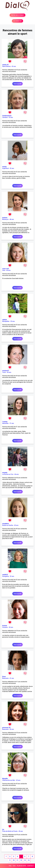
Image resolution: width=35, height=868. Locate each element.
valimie (4, 320)
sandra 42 (5, 65)
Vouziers (5, 627)
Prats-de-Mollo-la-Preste (10, 831)
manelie (5, 473)
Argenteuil (5, 168)
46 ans (8, 270)
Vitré (4, 270)
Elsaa (4, 677)
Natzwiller (5, 423)
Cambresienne (7, 116)
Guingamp (5, 576)
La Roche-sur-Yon (8, 474)
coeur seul (6, 269)
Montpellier (6, 321)
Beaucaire (5, 678)
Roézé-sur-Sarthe (8, 525)
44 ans (9, 372)
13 (25, 860)
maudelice (6, 524)
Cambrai (5, 117)
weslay (4, 167)
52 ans (12, 168)
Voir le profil (17, 84)
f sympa (5, 422)
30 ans (11, 627)
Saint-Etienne (6, 66)
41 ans (12, 678)
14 (29, 860)
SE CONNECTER (17, 21)
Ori (3, 830)
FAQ (10, 866)
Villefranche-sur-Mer (9, 780)
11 (17, 860)
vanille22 (5, 575)
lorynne (5, 626)
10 (14, 860)
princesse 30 (6, 728)
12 (21, 860)
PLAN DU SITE (21, 866)
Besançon (5, 219)
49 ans (16, 525)
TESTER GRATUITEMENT (17, 15)
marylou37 (6, 371)
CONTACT (30, 866)
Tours (4, 372)
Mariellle (5, 779)
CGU (14, 866)
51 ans (12, 423)
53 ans (11, 117)
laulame (5, 218)
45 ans (18, 780)
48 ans (12, 219)
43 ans (14, 66)
